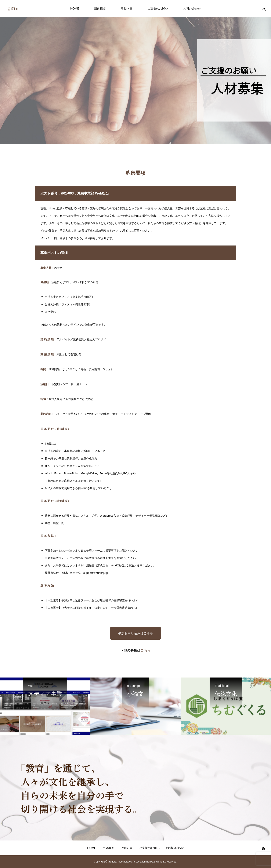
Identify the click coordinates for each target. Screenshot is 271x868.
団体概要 (100, 8)
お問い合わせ (192, 8)
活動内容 (127, 8)
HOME (75, 8)
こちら (146, 650)
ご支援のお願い (158, 8)
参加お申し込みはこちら (135, 633)
